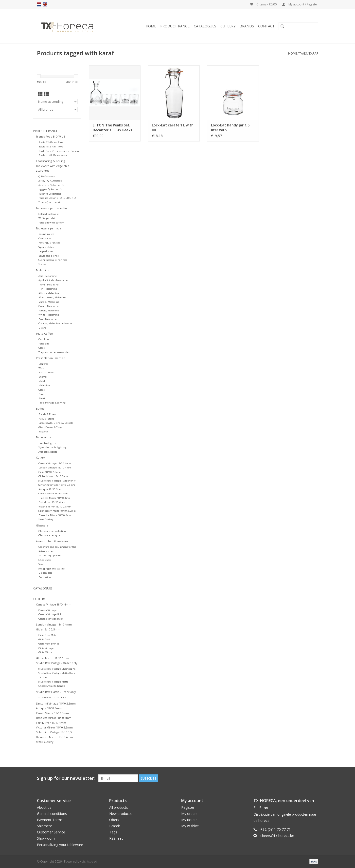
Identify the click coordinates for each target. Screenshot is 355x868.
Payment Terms (50, 820)
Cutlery (228, 26)
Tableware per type (49, 228)
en (45, 4)
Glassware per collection (52, 531)
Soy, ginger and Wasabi (52, 569)
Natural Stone (46, 373)
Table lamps (44, 437)
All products (119, 807)
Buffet (40, 409)
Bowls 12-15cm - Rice (51, 142)
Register (188, 807)
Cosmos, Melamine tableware (55, 323)
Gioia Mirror (45, 652)
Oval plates (45, 238)
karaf (314, 53)
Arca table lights (48, 452)
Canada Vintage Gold (50, 614)
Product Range (175, 26)
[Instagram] (314, 778)
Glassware (42, 525)
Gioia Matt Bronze (49, 644)
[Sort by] (57, 101)
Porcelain (44, 344)
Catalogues (205, 26)
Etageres (43, 432)
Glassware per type (49, 535)
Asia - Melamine (48, 276)
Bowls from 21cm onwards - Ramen (59, 151)
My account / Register (300, 4)
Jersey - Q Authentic (50, 181)
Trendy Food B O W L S (51, 136)
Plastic (42, 398)
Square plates (46, 247)
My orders (189, 814)
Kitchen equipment (50, 555)
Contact (266, 26)
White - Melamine (49, 315)
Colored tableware (49, 214)
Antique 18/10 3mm (50, 489)
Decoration (45, 577)
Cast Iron (44, 339)
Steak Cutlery (46, 519)
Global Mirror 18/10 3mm (53, 476)
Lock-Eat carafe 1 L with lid (173, 128)
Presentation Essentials (51, 358)
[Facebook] (296, 778)
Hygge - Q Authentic (50, 189)
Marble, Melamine (49, 302)
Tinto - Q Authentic (50, 202)
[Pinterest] (305, 778)
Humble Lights (47, 443)
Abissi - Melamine (49, 293)
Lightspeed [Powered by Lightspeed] (89, 861)
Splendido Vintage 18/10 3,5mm (57, 511)
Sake (41, 564)
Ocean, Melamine (48, 306)
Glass (42, 348)
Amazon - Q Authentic (51, 185)
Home (151, 26)
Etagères (43, 364)
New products (120, 814)
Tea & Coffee (44, 333)
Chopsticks (45, 560)
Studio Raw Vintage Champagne (57, 669)
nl (39, 4)
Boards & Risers (47, 414)
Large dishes (46, 251)
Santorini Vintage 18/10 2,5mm (57, 485)
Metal (42, 381)
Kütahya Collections (50, 194)
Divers (42, 328)
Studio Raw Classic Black (52, 697)
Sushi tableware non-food (53, 260)
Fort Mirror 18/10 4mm (52, 502)
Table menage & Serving (52, 403)
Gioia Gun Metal (48, 635)
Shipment (44, 826)
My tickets (189, 820)
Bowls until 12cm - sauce (53, 155)
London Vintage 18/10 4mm (55, 468)
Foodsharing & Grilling (51, 161)
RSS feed (116, 838)
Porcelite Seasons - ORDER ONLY (57, 198)
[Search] (298, 26)
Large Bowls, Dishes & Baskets (56, 423)
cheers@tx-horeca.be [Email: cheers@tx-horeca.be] (277, 836)
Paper (42, 394)
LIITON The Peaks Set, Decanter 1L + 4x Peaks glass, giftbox (112, 128)
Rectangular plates (49, 243)
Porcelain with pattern (51, 223)
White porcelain (47, 218)
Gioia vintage (46, 648)
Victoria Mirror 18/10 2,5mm (55, 507)
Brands (247, 26)
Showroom (46, 838)
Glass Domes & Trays (50, 427)
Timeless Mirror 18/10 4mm (54, 498)
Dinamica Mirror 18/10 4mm (55, 515)
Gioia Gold (44, 639)
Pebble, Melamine (49, 311)
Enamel (43, 377)
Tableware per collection (52, 208)
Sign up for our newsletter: (66, 778)
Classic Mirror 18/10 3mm (53, 494)
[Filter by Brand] (57, 109)
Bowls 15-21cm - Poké (51, 147)
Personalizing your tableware (60, 845)
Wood (42, 368)
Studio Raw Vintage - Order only (57, 481)
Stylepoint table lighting (53, 447)
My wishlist (190, 826)
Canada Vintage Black (51, 619)
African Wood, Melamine (52, 297)
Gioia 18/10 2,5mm (50, 472)
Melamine (43, 270)
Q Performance (47, 176)
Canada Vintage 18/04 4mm (55, 463)
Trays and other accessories (54, 352)
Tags (303, 53)
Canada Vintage (47, 610)
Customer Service (51, 832)
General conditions (52, 814)
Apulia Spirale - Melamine (53, 280)
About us (44, 807)
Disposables (45, 573)
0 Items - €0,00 (264, 4)
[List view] (47, 94)
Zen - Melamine (47, 319)
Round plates (46, 234)
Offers (114, 820)
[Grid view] (40, 94)
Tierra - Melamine (48, 285)
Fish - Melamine (48, 289)
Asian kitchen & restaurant (53, 541)
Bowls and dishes (49, 256)
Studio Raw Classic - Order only (56, 692)
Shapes (42, 264)
